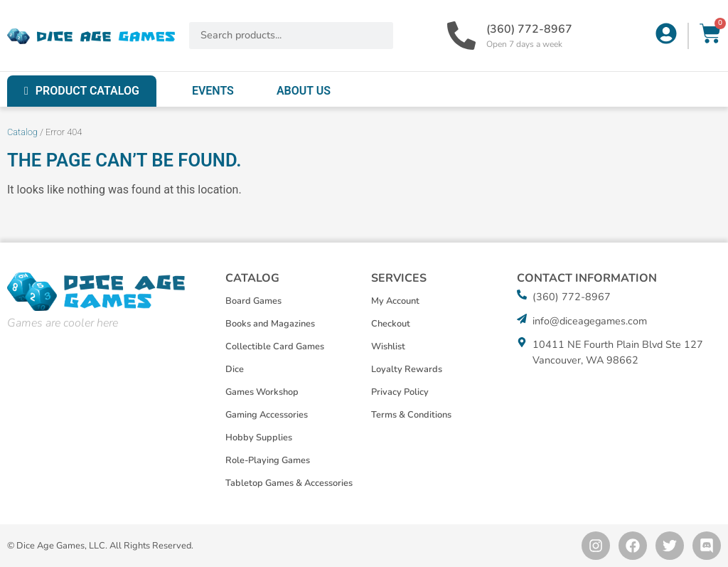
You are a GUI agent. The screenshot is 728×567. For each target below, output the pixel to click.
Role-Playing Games (268, 460)
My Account (395, 301)
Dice (235, 369)
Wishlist (388, 346)
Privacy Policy (400, 392)
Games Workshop (262, 392)
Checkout (391, 324)
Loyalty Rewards (407, 369)
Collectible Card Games (275, 346)
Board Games (253, 301)
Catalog (22, 132)
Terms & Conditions (411, 415)
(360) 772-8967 (529, 29)
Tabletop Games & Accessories (289, 483)
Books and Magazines (270, 324)
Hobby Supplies (259, 438)
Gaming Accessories (267, 415)
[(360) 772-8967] (461, 36)
